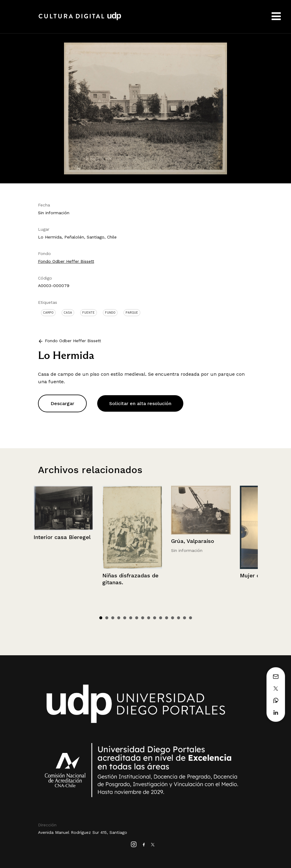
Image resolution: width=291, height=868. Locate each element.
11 (161, 618)
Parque (132, 313)
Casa (68, 313)
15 (185, 618)
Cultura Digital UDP (80, 19)
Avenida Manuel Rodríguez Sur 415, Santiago (83, 832)
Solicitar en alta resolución (140, 403)
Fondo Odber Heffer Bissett (66, 261)
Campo (48, 313)
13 (173, 618)
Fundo (110, 313)
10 (155, 618)
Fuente (89, 313)
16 (191, 618)
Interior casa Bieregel (62, 537)
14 (179, 618)
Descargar (62, 403)
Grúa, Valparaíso (193, 541)
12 (167, 618)
